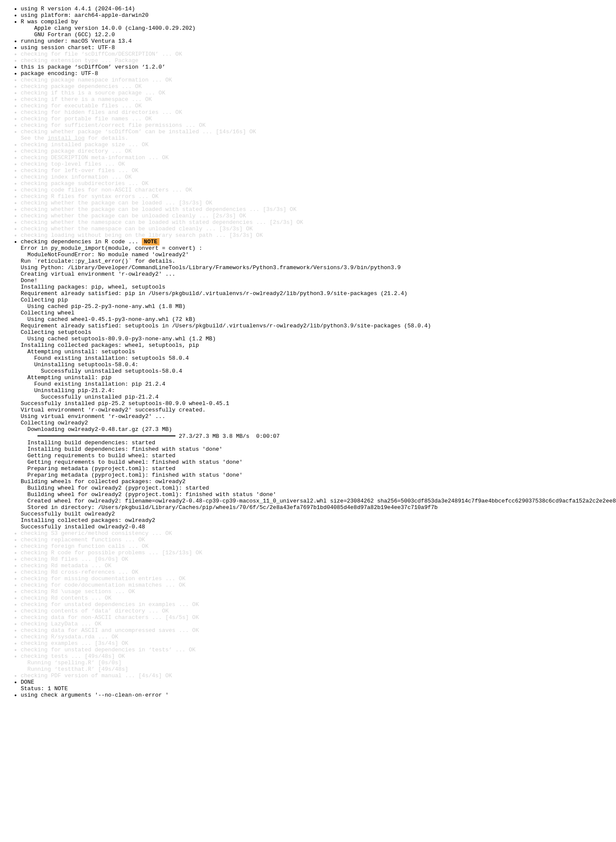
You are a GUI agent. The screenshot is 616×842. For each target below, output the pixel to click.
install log (66, 165)
